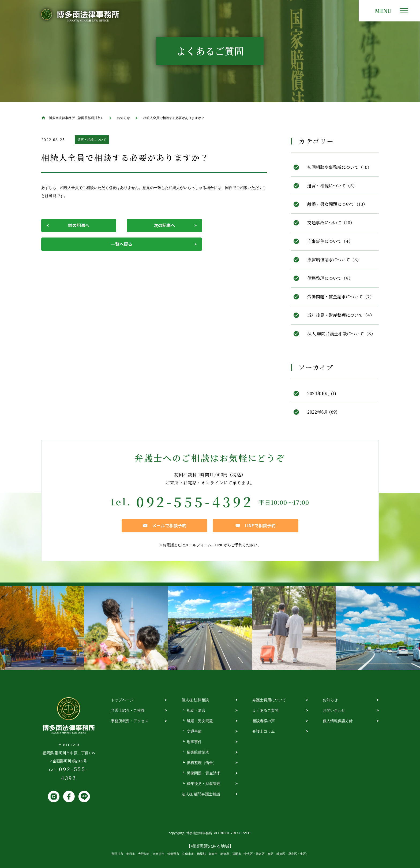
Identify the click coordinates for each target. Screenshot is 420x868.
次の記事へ (164, 225)
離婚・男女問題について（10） (337, 204)
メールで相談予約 (169, 525)
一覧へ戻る (122, 244)
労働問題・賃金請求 (204, 773)
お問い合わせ (334, 710)
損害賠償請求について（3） (334, 260)
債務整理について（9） (330, 278)
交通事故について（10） (331, 223)
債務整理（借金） (202, 763)
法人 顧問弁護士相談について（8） (341, 334)
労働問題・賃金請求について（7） (341, 297)
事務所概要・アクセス (130, 721)
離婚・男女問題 (200, 721)
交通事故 (194, 731)
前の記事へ (79, 225)
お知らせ (330, 700)
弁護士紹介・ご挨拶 (128, 710)
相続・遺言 (196, 710)
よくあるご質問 (265, 710)
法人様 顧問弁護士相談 (201, 794)
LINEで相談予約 (260, 525)
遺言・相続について (92, 140)
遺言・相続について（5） (332, 186)
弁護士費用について (269, 700)
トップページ (122, 700)
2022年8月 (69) (322, 412)
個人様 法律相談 (195, 700)
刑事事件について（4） (330, 241)
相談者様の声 (264, 721)
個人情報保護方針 (338, 721)
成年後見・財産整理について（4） (341, 315)
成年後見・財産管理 (204, 784)
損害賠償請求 (198, 752)
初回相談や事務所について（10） (339, 167)
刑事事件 (194, 742)
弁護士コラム (264, 731)
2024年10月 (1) (322, 393)
